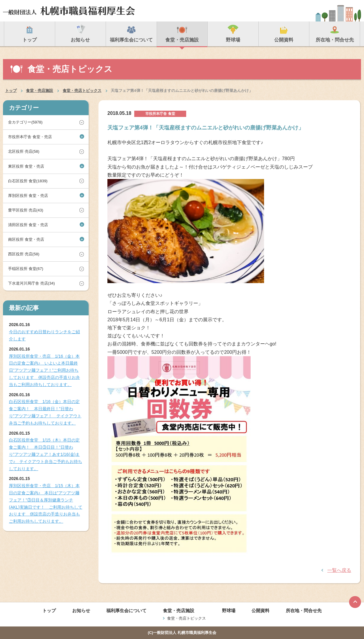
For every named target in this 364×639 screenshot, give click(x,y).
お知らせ (81, 611)
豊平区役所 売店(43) (26, 210)
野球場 (229, 611)
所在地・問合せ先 (304, 611)
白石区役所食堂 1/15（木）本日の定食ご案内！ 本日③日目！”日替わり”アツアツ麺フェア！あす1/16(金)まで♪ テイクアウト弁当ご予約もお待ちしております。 (45, 454)
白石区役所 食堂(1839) (28, 181)
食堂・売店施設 (40, 91)
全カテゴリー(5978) (25, 122)
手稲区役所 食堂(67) (26, 269)
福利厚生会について (126, 611)
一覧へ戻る (339, 570)
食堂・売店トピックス (82, 91)
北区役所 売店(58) (24, 151)
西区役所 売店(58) (24, 254)
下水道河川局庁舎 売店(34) (31, 283)
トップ (11, 91)
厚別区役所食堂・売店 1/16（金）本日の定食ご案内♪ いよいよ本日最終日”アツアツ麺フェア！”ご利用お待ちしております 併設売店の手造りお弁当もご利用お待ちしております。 (44, 370)
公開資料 (260, 611)
